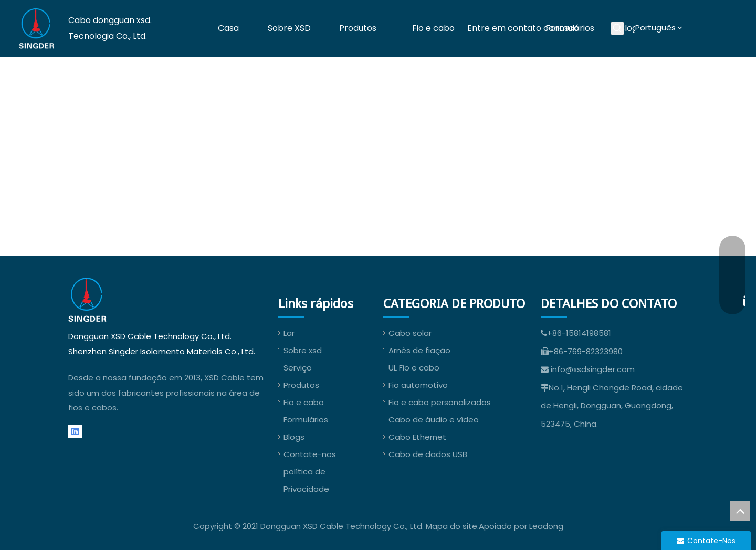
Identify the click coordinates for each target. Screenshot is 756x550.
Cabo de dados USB (428, 454)
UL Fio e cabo (414, 368)
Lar (289, 333)
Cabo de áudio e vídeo (434, 420)
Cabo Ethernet (417, 437)
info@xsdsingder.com (593, 369)
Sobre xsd (303, 350)
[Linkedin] (75, 432)
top (740, 511)
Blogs (294, 437)
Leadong (546, 526)
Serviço (298, 368)
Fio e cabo (304, 402)
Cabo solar (410, 333)
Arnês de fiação (419, 350)
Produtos (301, 385)
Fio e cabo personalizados (440, 402)
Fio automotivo (418, 385)
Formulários (306, 420)
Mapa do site (451, 526)
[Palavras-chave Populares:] (617, 28)
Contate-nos (310, 454)
